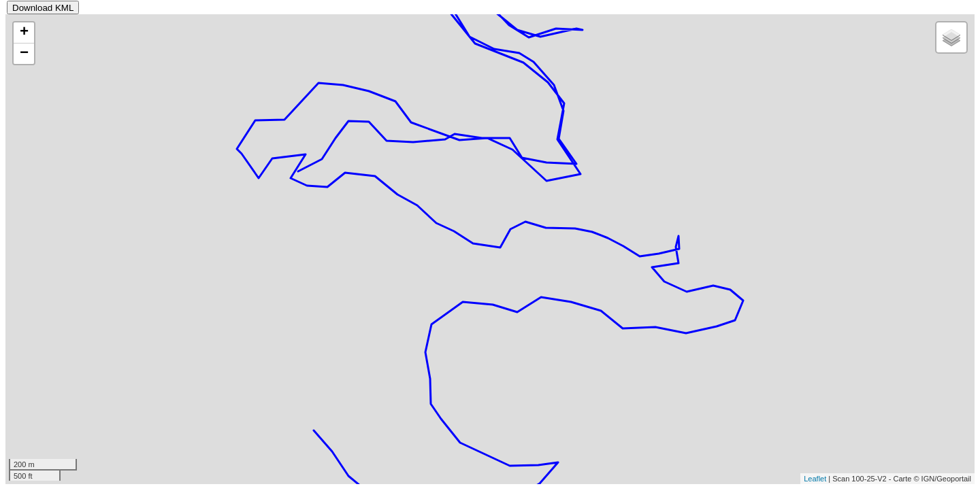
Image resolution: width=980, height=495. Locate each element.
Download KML (43, 8)
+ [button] (24, 33)
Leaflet (815, 479)
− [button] (24, 54)
